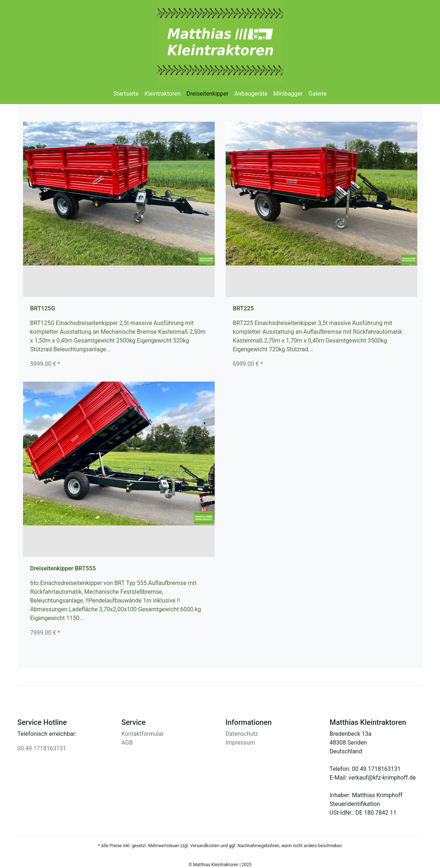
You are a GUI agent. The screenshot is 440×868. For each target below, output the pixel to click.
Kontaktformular (143, 734)
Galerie (318, 94)
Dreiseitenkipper (208, 94)
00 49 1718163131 (42, 748)
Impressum (240, 743)
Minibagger (288, 94)
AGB (127, 743)
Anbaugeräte (251, 94)
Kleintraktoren (162, 94)
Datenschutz (242, 734)
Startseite (126, 94)
